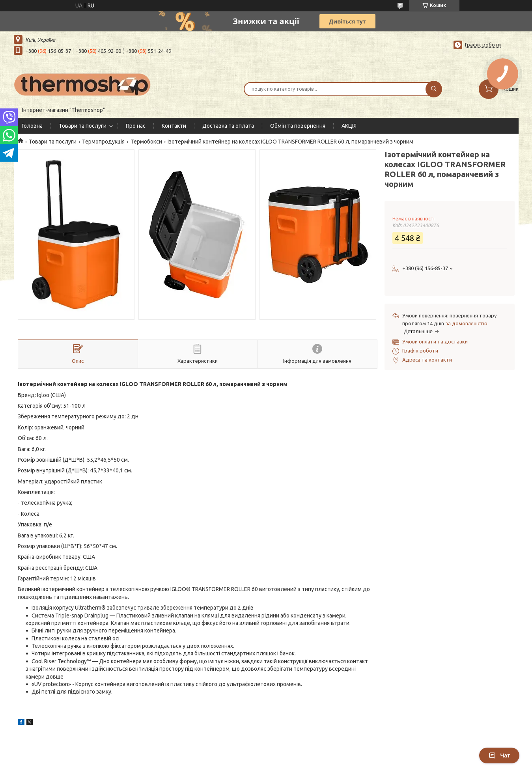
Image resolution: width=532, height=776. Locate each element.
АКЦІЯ (349, 126)
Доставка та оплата (228, 126)
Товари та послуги (83, 126)
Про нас (136, 126)
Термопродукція (103, 142)
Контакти (174, 126)
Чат (499, 755)
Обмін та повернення (298, 126)
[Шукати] (434, 89)
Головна (32, 126)
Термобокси (146, 142)
